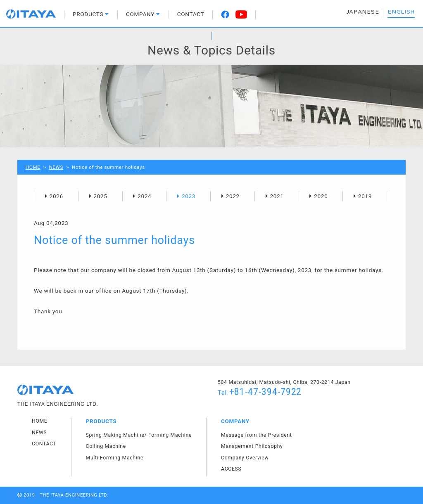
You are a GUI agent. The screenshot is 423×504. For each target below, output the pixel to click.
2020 (321, 196)
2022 (233, 196)
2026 (56, 196)
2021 (277, 196)
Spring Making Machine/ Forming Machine (139, 435)
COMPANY (143, 14)
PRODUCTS (91, 14)
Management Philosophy (252, 446)
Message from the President (256, 435)
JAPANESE (363, 12)
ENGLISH (401, 12)
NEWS (56, 167)
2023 (189, 196)
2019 (365, 196)
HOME (33, 167)
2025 (100, 196)
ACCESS (231, 469)
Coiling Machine (106, 446)
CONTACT (191, 14)
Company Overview (245, 458)
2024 (144, 196)
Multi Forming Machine (115, 458)
